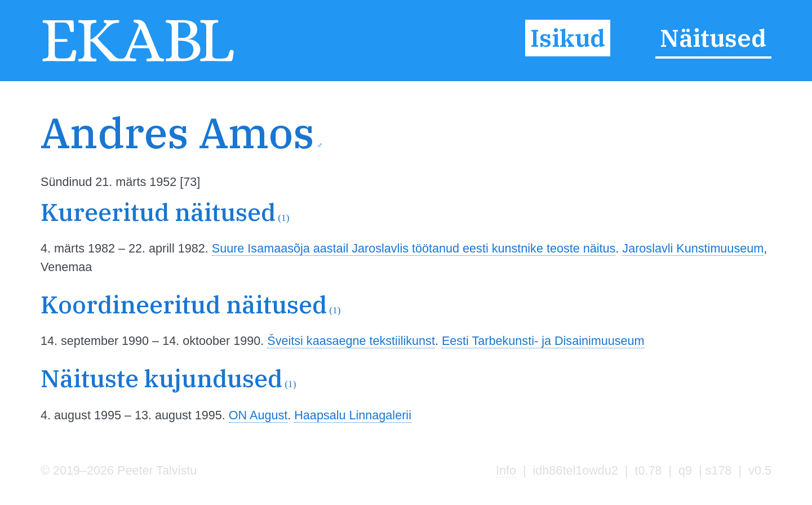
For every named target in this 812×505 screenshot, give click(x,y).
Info (506, 470)
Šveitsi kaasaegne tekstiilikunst (351, 341)
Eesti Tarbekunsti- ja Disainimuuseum (543, 341)
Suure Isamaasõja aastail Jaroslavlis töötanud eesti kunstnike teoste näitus (414, 248)
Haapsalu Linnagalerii (353, 415)
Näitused (713, 38)
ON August (258, 415)
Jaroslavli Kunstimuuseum (693, 248)
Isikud (568, 38)
